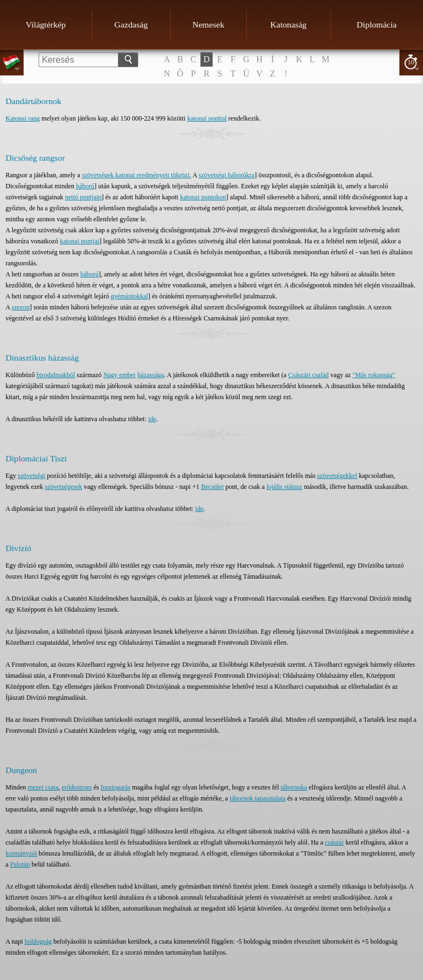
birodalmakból (56, 375)
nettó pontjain (83, 197)
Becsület (212, 487)
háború (85, 186)
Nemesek (208, 24)
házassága (151, 375)
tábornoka (294, 787)
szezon (21, 307)
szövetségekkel (337, 476)
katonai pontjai (80, 241)
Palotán (20, 864)
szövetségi (31, 476)
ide (152, 419)
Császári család (308, 375)
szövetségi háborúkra (227, 175)
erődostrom (77, 787)
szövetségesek (63, 487)
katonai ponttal (207, 118)
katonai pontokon (203, 197)
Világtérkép (46, 24)
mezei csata (43, 787)
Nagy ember (120, 375)
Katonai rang (23, 118)
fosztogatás (116, 787)
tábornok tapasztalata (258, 798)
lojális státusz (284, 487)
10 (411, 62)
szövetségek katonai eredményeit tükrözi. (137, 175)
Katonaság (289, 24)
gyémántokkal (129, 296)
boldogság (38, 941)
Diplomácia (377, 24)
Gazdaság (131, 24)
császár (335, 842)
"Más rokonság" (374, 375)
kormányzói (21, 853)
